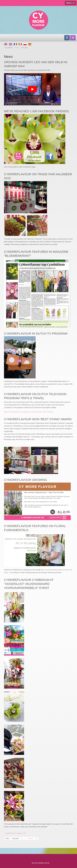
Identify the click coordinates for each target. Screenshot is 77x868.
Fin (36, 838)
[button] (14, 607)
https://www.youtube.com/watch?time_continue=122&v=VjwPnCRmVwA (29, 412)
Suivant (30, 838)
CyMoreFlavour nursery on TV (16, 833)
